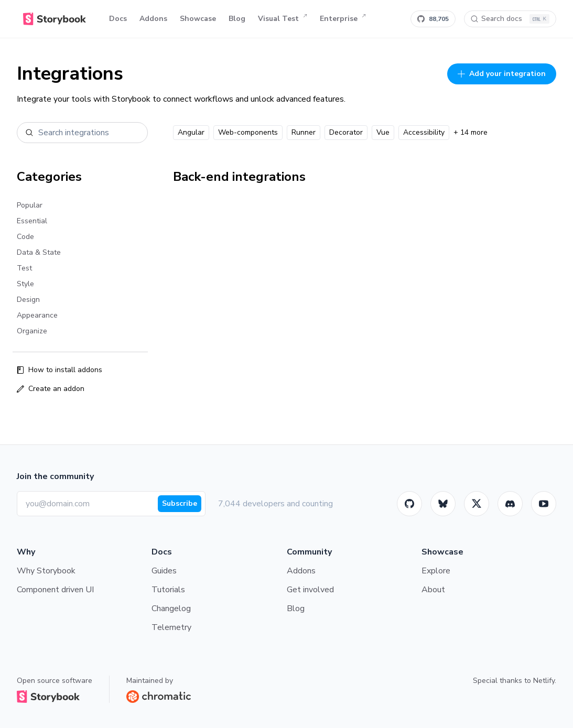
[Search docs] (510, 19)
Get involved (310, 590)
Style (25, 284)
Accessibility (424, 132)
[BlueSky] (443, 504)
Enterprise (343, 19)
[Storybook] (510, 504)
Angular (191, 132)
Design (28, 300)
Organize (32, 331)
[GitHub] (409, 504)
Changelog (171, 609)
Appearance (37, 315)
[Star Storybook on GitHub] (433, 19)
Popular (30, 205)
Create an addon (51, 389)
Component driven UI (55, 590)
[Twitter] (477, 504)
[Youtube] (544, 504)
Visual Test (283, 19)
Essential (32, 221)
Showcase (198, 19)
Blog (237, 19)
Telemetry (171, 627)
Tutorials (168, 590)
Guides (164, 571)
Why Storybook (46, 571)
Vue (383, 132)
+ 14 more (471, 132)
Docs (118, 19)
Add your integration (502, 74)
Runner (304, 132)
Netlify (544, 681)
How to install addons (60, 370)
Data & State (39, 252)
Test (24, 268)
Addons (153, 19)
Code (25, 237)
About (433, 590)
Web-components (248, 132)
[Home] (55, 19)
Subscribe (180, 503)
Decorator (346, 132)
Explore (436, 571)
